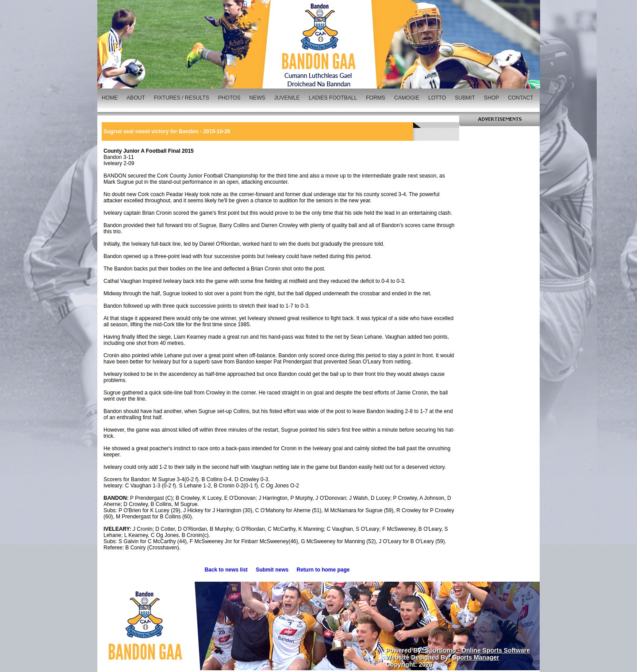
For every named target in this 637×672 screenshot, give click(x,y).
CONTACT (521, 98)
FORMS (376, 98)
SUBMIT (465, 98)
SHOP (491, 98)
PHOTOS (229, 98)
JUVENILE (287, 98)
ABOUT (136, 98)
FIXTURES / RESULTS (182, 98)
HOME (110, 98)
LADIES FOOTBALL (333, 98)
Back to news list (226, 570)
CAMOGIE (407, 98)
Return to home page (323, 570)
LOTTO (437, 98)
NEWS (257, 98)
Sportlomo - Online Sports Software (478, 650)
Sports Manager (476, 657)
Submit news (272, 570)
